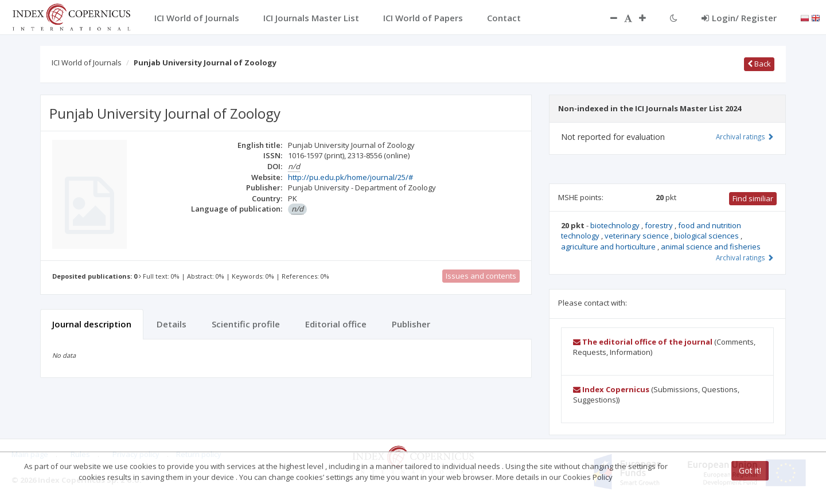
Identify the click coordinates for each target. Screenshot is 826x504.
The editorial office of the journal (643, 342)
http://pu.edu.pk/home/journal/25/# (350, 177)
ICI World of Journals (87, 62)
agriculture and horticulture (609, 247)
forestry (660, 225)
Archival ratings (745, 136)
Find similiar (753, 198)
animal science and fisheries (711, 247)
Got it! (750, 470)
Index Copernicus (611, 389)
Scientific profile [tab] (246, 324)
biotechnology (616, 225)
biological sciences (707, 236)
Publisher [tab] (411, 324)
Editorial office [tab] (336, 324)
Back (759, 64)
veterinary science (638, 236)
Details (172, 324)
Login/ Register (739, 18)
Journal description (92, 324)
